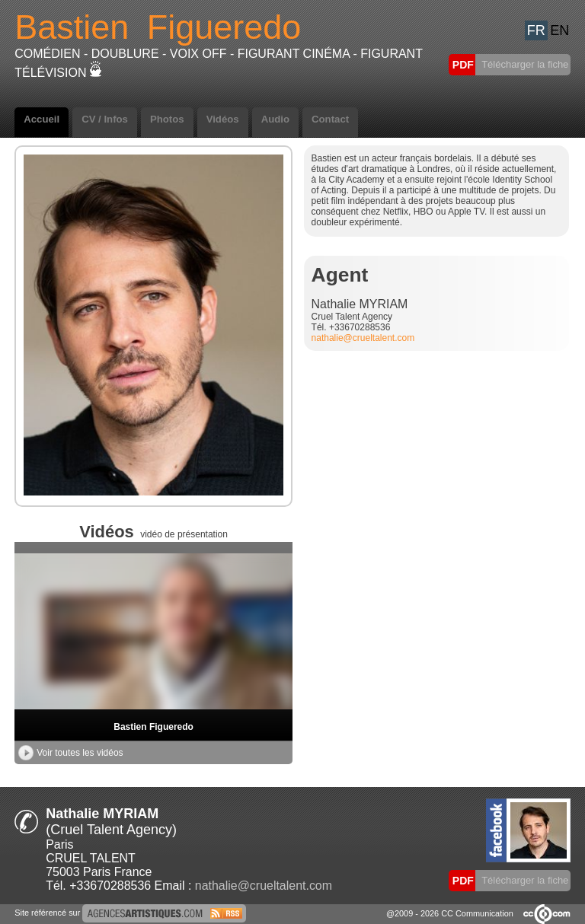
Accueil (42, 119)
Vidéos (223, 119)
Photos (167, 119)
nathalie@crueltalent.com (363, 338)
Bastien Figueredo (153, 727)
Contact (330, 119)
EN (559, 30)
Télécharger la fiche (524, 64)
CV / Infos (105, 119)
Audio (275, 119)
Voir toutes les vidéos (70, 753)
